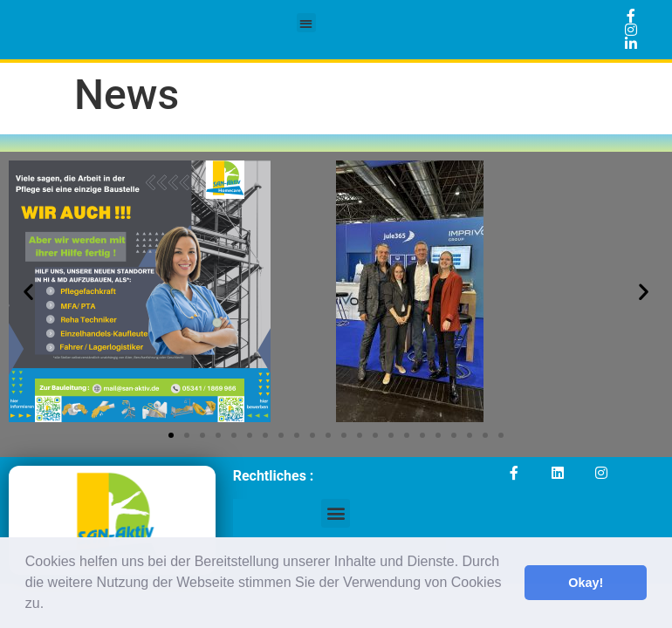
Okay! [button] (586, 583)
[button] (51, 605)
